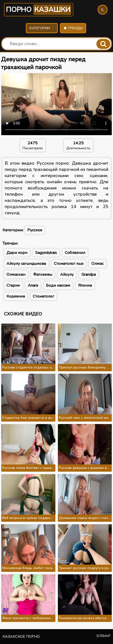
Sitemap (103, 636)
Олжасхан (16, 275)
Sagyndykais (46, 253)
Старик (13, 285)
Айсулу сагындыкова (26, 264)
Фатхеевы (43, 275)
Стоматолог (43, 296)
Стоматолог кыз (69, 264)
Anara (33, 285)
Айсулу (67, 275)
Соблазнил (75, 253)
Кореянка (16, 296)
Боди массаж (58, 285)
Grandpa (89, 275)
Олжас (97, 264)
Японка (85, 285)
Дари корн (17, 253)
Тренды (73, 28)
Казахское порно (21, 637)
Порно (39, 10)
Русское (35, 230)
